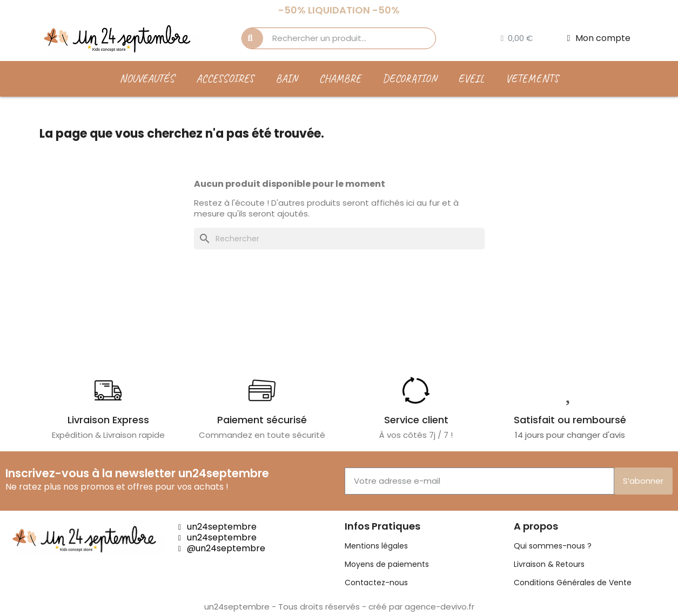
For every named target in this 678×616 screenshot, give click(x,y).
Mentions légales (376, 546)
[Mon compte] (599, 38)
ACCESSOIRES (225, 79)
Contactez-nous (376, 583)
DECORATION (410, 79)
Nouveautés (147, 79)
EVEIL (471, 79)
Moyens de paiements (387, 564)
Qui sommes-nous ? (553, 546)
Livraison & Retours (549, 564)
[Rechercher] (339, 239)
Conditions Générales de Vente (573, 583)
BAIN (286, 79)
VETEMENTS (532, 79)
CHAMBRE (340, 79)
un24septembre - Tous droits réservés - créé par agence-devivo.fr (339, 607)
